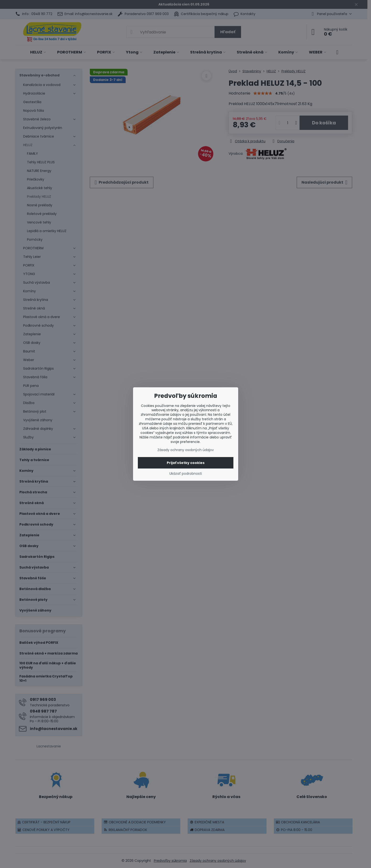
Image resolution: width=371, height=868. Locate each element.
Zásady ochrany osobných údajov (186, 450)
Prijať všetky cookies (186, 463)
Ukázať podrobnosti (186, 474)
